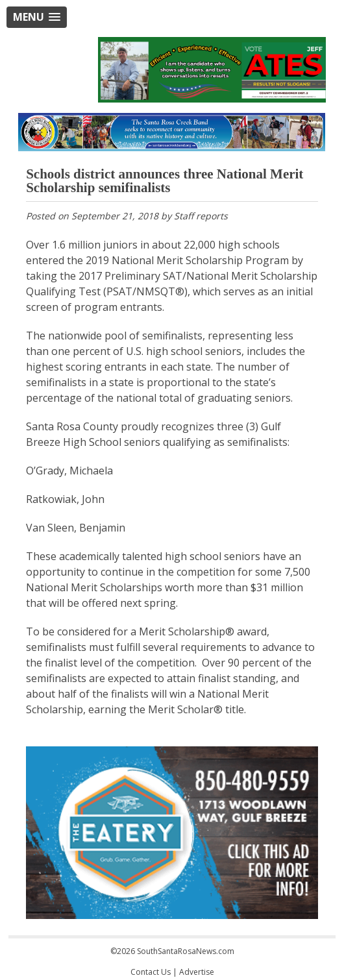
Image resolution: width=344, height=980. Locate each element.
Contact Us (151, 972)
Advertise (197, 972)
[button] (37, 17)
